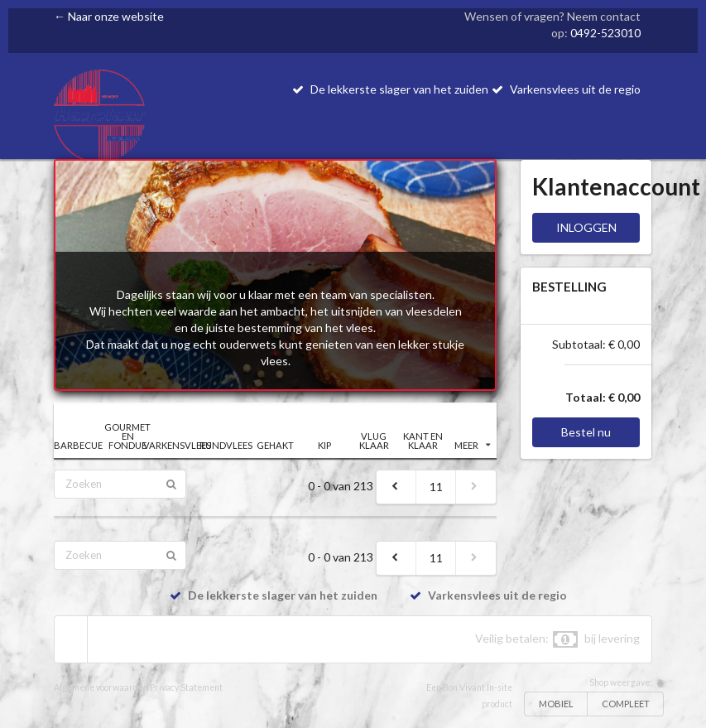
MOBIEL (556, 704)
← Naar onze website (109, 16)
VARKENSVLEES (177, 445)
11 (436, 487)
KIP (324, 445)
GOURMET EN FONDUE (127, 436)
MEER (473, 445)
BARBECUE (78, 445)
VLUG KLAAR (374, 441)
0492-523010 (605, 33)
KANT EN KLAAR (423, 441)
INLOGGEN (586, 227)
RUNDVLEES (226, 445)
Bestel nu (586, 432)
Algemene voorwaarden (101, 687)
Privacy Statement (186, 687)
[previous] (396, 487)
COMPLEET (626, 704)
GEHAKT (275, 445)
